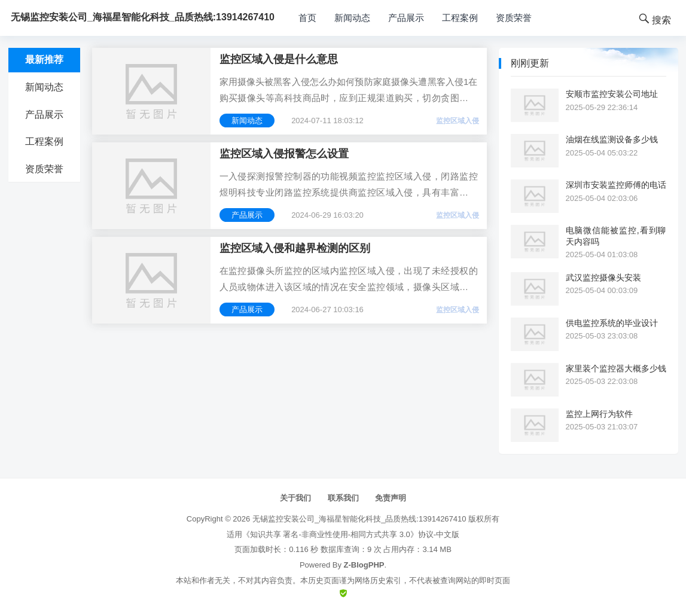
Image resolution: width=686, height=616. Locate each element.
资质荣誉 (514, 18)
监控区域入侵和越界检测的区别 (295, 248)
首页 (307, 18)
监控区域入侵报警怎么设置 (284, 154)
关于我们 (295, 498)
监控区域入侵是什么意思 (279, 59)
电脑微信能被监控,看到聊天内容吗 (616, 236)
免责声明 (391, 498)
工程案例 (460, 18)
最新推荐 (44, 60)
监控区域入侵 (458, 121)
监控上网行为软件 (599, 414)
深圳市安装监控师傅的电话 (616, 185)
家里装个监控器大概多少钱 (616, 368)
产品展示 (406, 18)
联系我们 (343, 498)
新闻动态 (352, 18)
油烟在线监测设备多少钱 (612, 139)
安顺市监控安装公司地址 (612, 94)
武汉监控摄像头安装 (603, 277)
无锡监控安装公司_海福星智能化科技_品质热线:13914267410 (359, 519)
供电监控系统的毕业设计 (612, 323)
